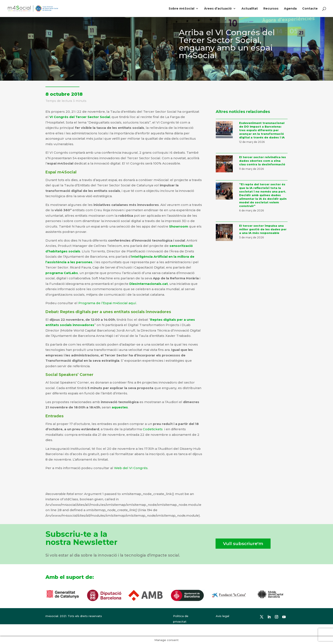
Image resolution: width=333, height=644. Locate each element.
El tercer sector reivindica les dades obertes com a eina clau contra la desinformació (262, 161)
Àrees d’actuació (218, 9)
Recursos (271, 9)
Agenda (290, 9)
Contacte (310, 9)
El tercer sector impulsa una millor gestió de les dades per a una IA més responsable (263, 229)
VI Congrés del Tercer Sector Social (80, 117)
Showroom (179, 226)
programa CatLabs (62, 273)
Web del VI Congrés (131, 468)
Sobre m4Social (181, 9)
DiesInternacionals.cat (149, 284)
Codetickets (153, 429)
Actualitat (250, 9)
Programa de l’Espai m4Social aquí (107, 303)
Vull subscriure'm (243, 543)
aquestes (120, 407)
